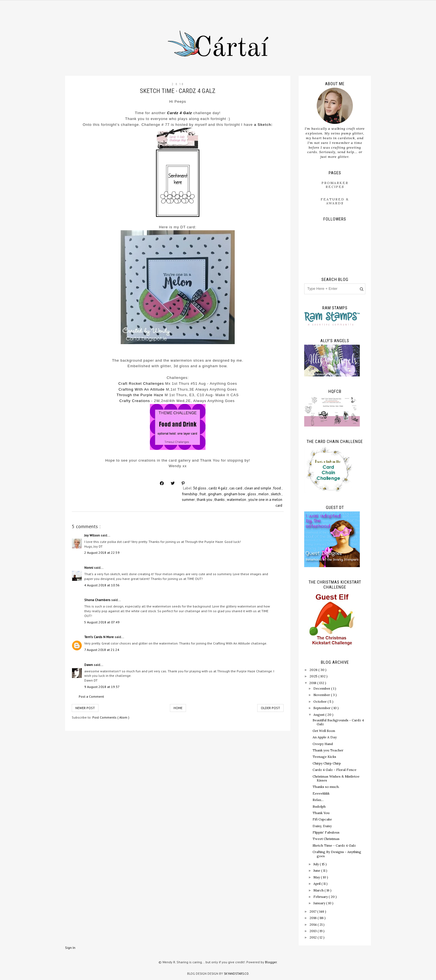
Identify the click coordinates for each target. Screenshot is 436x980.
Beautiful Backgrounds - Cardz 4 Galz (338, 722)
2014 (314, 924)
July (317, 864)
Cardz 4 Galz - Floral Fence (335, 770)
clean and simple (258, 488)
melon (264, 494)
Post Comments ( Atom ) (111, 717)
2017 (313, 911)
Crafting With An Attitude (142, 389)
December (322, 688)
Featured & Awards (335, 201)
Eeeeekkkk (321, 793)
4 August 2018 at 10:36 (102, 585)
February (321, 897)
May (317, 877)
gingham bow (235, 494)
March (319, 890)
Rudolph (319, 806)
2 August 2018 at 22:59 (102, 553)
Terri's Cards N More (99, 637)
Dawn (89, 665)
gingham (215, 494)
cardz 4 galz (218, 488)
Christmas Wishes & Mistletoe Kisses (336, 778)
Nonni (89, 568)
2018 (313, 683)
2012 (314, 937)
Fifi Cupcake (322, 819)
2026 (314, 670)
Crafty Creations (135, 401)
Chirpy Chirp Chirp (327, 763)
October (320, 701)
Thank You (321, 813)
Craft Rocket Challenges (141, 384)
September (322, 708)
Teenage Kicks (324, 757)
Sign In (70, 948)
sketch (276, 494)
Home (178, 708)
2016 (314, 918)
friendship (190, 494)
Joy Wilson (92, 535)
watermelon (237, 500)
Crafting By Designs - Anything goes (337, 854)
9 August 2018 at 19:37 (102, 687)
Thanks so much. (326, 787)
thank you (205, 500)
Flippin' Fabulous (326, 832)
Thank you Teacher (328, 750)
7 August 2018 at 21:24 (102, 650)
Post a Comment (91, 696)
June (317, 870)
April (317, 884)
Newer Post (85, 708)
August (319, 715)
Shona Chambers (98, 600)
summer (189, 500)
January (320, 903)
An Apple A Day (325, 737)
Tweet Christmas (326, 839)
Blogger (271, 962)
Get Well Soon (324, 731)
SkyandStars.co (236, 974)
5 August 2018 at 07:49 (102, 622)
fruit (203, 494)
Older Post (270, 708)
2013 (314, 931)
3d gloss (200, 488)
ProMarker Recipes (335, 185)
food (278, 488)
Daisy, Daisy (322, 826)
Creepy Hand (323, 744)
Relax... (318, 800)
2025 (314, 676)
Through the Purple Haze (140, 395)
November (322, 695)
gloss (252, 494)
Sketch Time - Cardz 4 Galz (334, 845)
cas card (236, 488)
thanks (220, 500)
